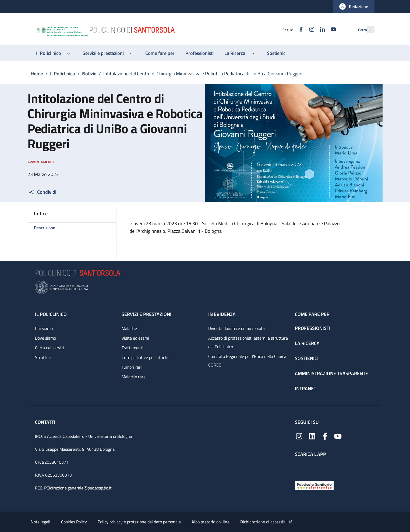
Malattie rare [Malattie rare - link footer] (134, 377)
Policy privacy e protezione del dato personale (139, 522)
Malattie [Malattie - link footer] (129, 328)
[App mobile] (299, 468)
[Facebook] (289, 30)
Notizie (89, 74)
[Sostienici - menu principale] (277, 53)
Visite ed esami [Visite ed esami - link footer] (135, 338)
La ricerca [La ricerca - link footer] (307, 343)
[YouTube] (321, 30)
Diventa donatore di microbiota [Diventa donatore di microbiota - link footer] (236, 328)
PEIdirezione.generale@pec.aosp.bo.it (78, 488)
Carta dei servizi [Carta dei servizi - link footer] (50, 348)
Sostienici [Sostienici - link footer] (307, 358)
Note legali (40, 522)
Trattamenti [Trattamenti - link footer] (132, 348)
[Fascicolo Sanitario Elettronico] (314, 485)
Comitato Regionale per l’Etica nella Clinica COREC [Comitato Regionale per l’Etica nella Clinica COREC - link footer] (247, 361)
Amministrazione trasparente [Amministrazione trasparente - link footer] (331, 373)
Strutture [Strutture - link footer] (44, 357)
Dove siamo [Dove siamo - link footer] (45, 338)
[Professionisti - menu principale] (199, 53)
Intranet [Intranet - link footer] (305, 388)
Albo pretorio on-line (211, 522)
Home (37, 74)
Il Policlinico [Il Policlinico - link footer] (51, 314)
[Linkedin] (311, 30)
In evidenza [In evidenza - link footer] (222, 314)
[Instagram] (300, 30)
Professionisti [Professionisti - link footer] (313, 328)
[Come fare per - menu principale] (160, 53)
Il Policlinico (63, 74)
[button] (354, 6)
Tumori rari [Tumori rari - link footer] (132, 367)
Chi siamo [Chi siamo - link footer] (44, 328)
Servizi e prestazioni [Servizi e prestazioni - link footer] (146, 314)
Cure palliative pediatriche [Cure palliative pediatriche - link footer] (146, 357)
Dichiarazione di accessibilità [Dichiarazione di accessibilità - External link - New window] (266, 522)
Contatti (46, 422)
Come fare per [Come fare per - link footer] (312, 314)
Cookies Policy (74, 522)
